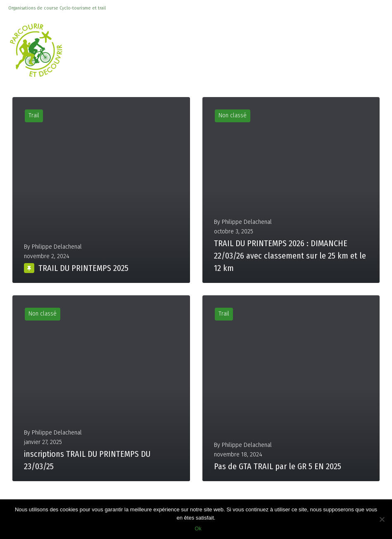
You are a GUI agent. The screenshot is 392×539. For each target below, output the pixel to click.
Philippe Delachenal (57, 247)
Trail (34, 115)
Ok (198, 528)
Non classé (233, 115)
